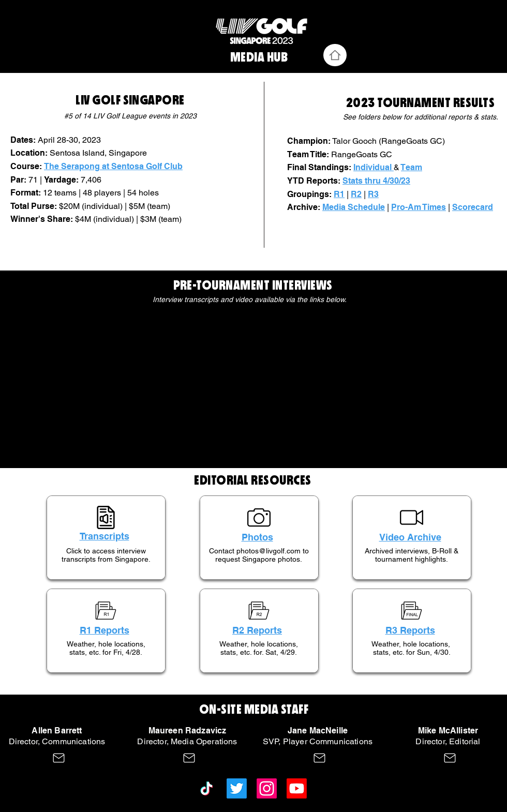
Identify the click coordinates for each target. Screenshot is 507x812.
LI (80, 100)
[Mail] (59, 758)
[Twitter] (237, 788)
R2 (356, 194)
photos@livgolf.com (269, 551)
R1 (339, 194)
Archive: (305, 207)
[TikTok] (207, 788)
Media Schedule (354, 207)
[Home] (335, 55)
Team (412, 167)
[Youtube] (297, 788)
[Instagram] (267, 788)
